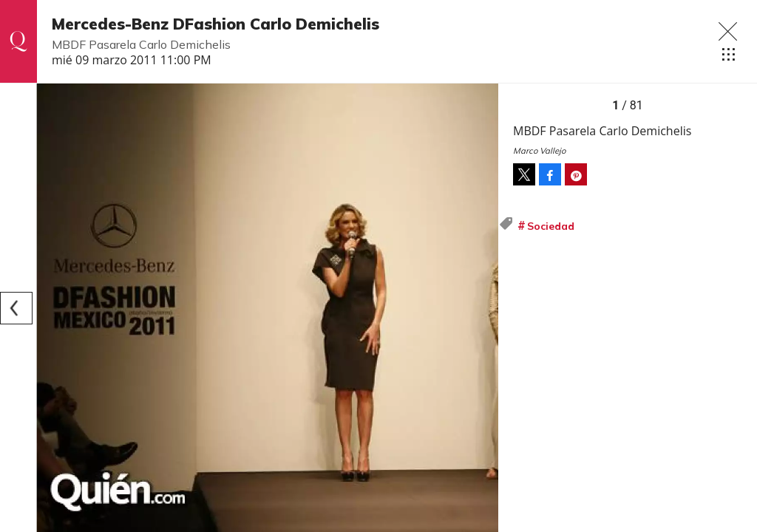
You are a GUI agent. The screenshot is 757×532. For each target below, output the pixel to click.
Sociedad (551, 226)
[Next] (482, 308)
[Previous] (16, 308)
